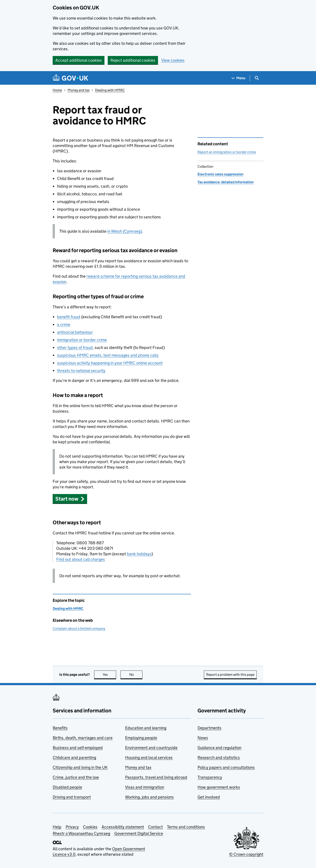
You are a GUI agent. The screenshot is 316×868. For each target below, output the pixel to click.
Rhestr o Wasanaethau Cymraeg (81, 833)
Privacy (72, 827)
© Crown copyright (246, 854)
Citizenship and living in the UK (80, 767)
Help (57, 827)
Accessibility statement (123, 827)
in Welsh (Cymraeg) (125, 231)
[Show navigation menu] (239, 78)
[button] (70, 499)
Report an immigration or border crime (227, 152)
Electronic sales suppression (220, 174)
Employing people (141, 738)
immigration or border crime (82, 340)
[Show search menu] (257, 78)
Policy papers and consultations (226, 767)
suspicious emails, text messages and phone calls (108, 355)
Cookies (90, 827)
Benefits (60, 728)
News (203, 738)
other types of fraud (75, 348)
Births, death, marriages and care (83, 738)
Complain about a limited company (79, 628)
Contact (155, 827)
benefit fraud (69, 317)
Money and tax (79, 90)
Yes (110, 675)
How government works (219, 787)
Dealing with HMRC (110, 90)
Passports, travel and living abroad (156, 777)
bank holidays (139, 554)
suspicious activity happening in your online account (110, 363)
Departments (209, 728)
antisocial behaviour (75, 332)
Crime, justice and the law (76, 777)
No (136, 675)
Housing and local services (149, 757)
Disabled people (67, 787)
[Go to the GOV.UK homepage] (70, 78)
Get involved (209, 797)
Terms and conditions (186, 827)
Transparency (210, 777)
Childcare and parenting (74, 757)
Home (57, 90)
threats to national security (81, 371)
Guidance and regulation (219, 748)
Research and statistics (219, 757)
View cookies (173, 60)
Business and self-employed (78, 748)
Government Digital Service (139, 833)
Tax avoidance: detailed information (226, 182)
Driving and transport (72, 797)
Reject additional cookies (133, 60)
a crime (64, 324)
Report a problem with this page (230, 675)
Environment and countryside (151, 748)
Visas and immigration (145, 787)
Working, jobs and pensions (149, 797)
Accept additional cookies (79, 60)
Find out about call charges (81, 559)
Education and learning (146, 728)
